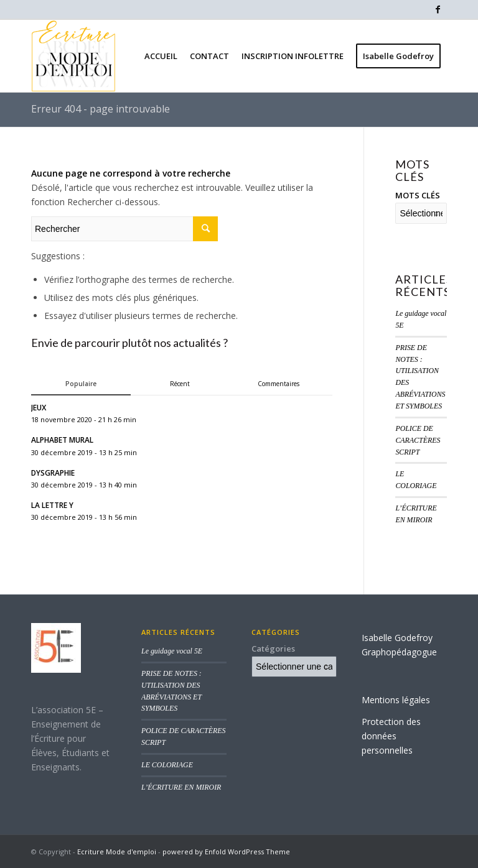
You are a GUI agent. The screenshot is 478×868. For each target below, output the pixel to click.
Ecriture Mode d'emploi (117, 852)
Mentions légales (396, 700)
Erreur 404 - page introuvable (101, 109)
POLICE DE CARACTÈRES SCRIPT (418, 440)
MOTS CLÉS (418, 195)
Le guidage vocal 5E (172, 651)
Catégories (273, 649)
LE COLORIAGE (167, 765)
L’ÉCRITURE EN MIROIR (181, 787)
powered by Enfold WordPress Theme (226, 852)
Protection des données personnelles (391, 736)
